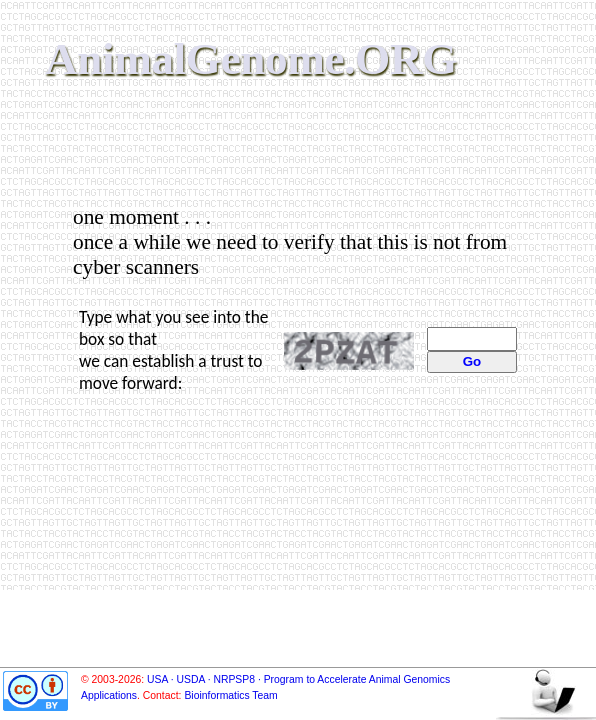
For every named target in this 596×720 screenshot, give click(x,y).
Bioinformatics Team (230, 695)
